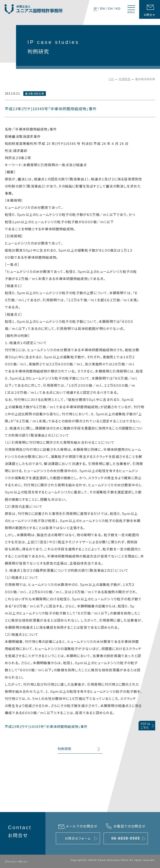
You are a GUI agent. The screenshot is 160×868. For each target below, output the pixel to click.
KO (118, 8)
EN (102, 8)
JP (95, 8)
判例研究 (125, 79)
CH (110, 8)
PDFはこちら (145, 725)
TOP (111, 79)
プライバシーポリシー (17, 862)
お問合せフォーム (78, 838)
